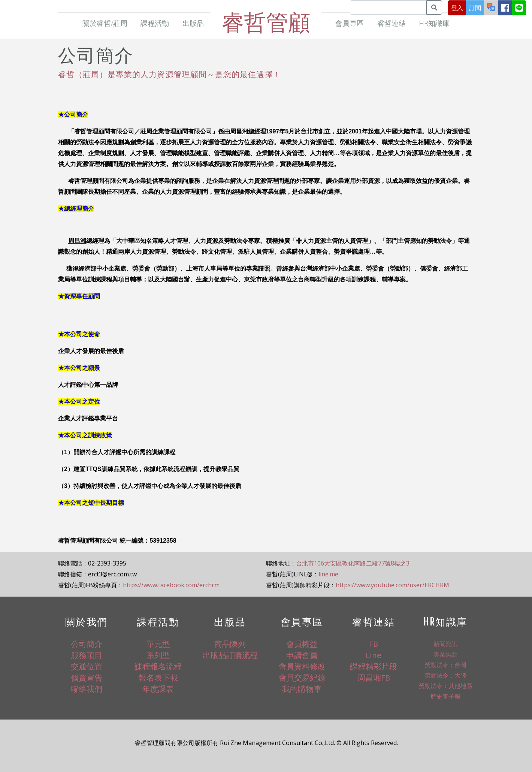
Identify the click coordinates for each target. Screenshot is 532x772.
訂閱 (475, 8)
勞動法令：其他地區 (445, 686)
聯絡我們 (87, 689)
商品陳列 (230, 644)
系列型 (158, 655)
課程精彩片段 (374, 666)
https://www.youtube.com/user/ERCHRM (392, 585)
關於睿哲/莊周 (105, 23)
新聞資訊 (445, 644)
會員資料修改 (302, 666)
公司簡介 (87, 644)
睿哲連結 (392, 23)
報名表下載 (158, 678)
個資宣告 (87, 678)
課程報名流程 (158, 666)
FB (374, 644)
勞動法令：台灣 (445, 665)
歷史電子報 (445, 696)
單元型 (158, 644)
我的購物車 (302, 689)
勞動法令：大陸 (445, 675)
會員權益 (302, 644)
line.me (328, 574)
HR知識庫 (434, 23)
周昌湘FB (374, 678)
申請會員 (302, 655)
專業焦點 (445, 654)
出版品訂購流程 (230, 655)
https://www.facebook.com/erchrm (171, 585)
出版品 (193, 23)
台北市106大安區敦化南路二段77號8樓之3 (353, 563)
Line (374, 655)
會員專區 (350, 23)
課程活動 (155, 23)
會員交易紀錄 (302, 678)
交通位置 (87, 666)
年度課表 (158, 689)
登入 (457, 8)
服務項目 (87, 655)
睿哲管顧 (266, 22)
